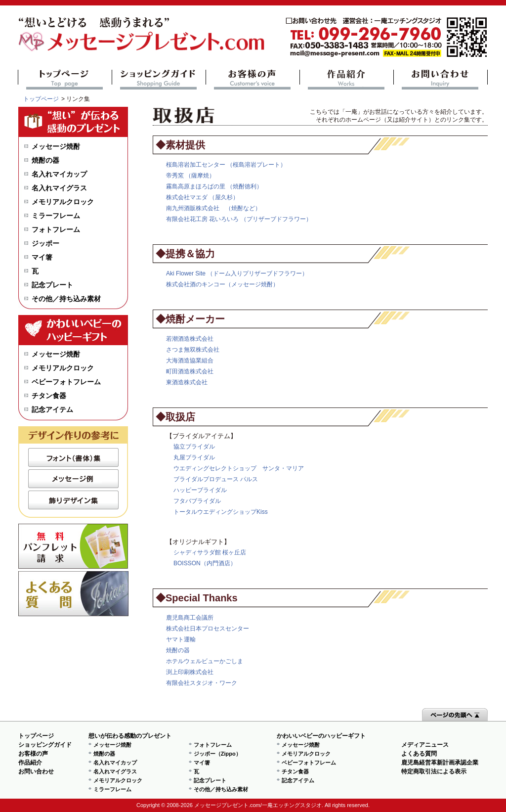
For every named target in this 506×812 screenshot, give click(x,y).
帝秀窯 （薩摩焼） (190, 176)
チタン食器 (49, 396)
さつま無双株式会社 (193, 350)
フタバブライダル (197, 501)
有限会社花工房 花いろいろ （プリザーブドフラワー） (239, 219)
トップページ (65, 80)
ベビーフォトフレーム (66, 382)
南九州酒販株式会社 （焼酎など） (213, 208)
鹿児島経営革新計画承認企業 (440, 763)
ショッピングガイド (159, 80)
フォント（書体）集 (73, 457)
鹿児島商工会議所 (190, 618)
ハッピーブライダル (200, 490)
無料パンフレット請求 (73, 546)
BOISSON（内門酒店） (205, 563)
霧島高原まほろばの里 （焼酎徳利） (214, 186)
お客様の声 (253, 80)
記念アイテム (52, 409)
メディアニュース (425, 745)
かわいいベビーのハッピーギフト (321, 736)
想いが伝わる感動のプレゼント (130, 736)
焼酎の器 (178, 650)
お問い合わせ (441, 80)
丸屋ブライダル (194, 457)
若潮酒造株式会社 (190, 339)
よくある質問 (73, 594)
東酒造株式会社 (187, 382)
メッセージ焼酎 (56, 146)
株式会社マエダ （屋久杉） (202, 197)
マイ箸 (42, 257)
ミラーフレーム (56, 216)
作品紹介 (347, 80)
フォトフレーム (56, 229)
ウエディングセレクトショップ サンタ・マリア (239, 468)
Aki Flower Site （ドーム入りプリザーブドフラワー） (237, 273)
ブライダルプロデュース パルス (216, 479)
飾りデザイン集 (73, 500)
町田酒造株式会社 (190, 371)
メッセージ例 (73, 479)
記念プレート (52, 285)
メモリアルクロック (63, 202)
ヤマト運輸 (181, 639)
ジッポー (45, 243)
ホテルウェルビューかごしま (205, 661)
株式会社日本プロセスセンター (208, 629)
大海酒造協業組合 (190, 361)
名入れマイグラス (59, 188)
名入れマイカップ (59, 174)
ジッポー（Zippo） (217, 754)
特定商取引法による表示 (434, 771)
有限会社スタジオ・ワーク (202, 683)
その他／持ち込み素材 (66, 299)
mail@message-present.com (386, 37)
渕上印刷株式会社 (190, 672)
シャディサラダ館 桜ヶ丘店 (210, 552)
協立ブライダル (194, 447)
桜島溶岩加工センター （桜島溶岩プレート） (226, 165)
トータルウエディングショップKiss (221, 512)
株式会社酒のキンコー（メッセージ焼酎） (222, 284)
